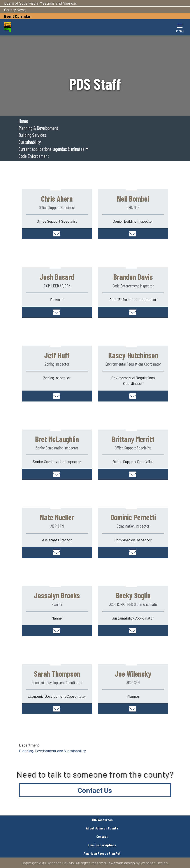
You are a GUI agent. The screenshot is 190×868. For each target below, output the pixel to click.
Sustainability (30, 142)
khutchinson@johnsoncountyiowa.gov (133, 396)
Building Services (32, 135)
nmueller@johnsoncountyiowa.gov (57, 552)
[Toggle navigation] (180, 27)
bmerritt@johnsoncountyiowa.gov (133, 474)
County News (15, 10)
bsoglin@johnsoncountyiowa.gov (133, 631)
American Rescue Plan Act (102, 853)
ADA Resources (102, 820)
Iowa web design (121, 863)
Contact (102, 836)
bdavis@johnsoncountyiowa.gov (133, 312)
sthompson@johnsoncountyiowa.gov (57, 709)
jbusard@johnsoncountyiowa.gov (57, 312)
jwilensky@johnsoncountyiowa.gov (133, 709)
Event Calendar (17, 16)
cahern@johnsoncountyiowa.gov (57, 234)
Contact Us (95, 790)
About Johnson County (102, 828)
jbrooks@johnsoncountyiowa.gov (57, 631)
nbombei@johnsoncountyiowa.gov (133, 234)
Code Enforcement (34, 156)
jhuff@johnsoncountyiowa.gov (57, 396)
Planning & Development (38, 128)
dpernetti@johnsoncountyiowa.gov (133, 552)
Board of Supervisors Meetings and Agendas (40, 3)
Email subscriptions (102, 845)
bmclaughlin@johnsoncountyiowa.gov (57, 474)
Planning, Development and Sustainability (52, 751)
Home (23, 121)
